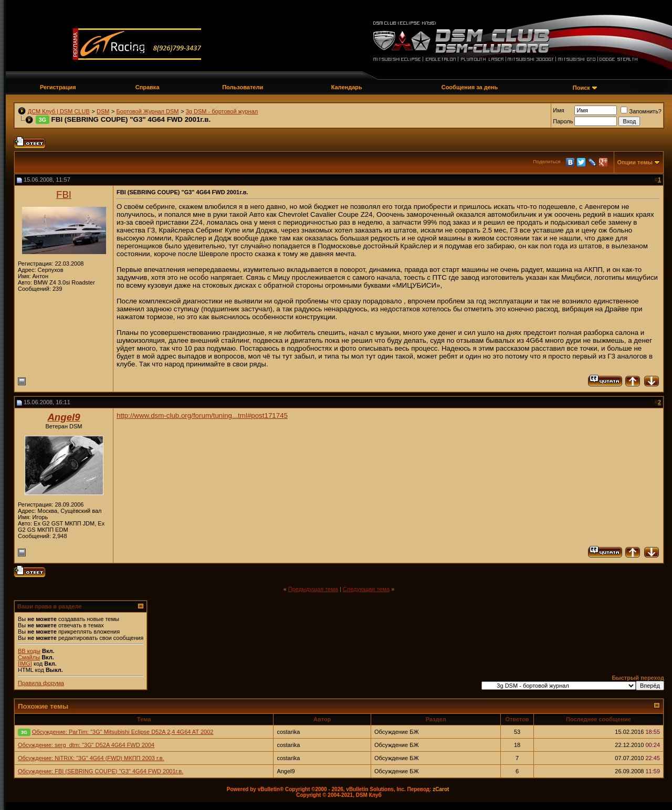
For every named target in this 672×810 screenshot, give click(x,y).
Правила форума (41, 683)
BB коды (29, 651)
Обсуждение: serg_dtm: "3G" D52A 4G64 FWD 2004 (86, 745)
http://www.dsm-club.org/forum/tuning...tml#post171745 (202, 415)
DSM (103, 111)
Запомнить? (641, 111)
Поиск (581, 88)
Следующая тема (366, 589)
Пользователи (243, 87)
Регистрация (58, 87)
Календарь (347, 87)
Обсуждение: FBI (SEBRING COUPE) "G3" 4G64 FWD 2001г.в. (101, 771)
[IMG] (25, 664)
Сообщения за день (470, 87)
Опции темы (635, 162)
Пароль (563, 121)
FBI (64, 194)
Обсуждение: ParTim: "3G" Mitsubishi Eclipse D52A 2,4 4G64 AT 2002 (123, 732)
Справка (148, 87)
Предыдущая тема (313, 589)
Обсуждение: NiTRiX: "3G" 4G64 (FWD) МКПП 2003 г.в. (91, 758)
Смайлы (29, 657)
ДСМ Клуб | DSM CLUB (59, 111)
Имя (558, 110)
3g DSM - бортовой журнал (222, 111)
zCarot (441, 789)
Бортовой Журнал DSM (148, 111)
